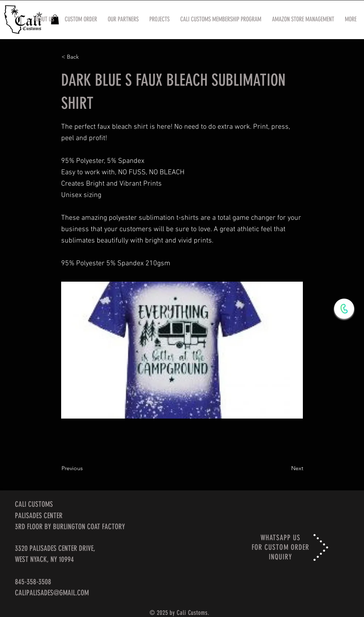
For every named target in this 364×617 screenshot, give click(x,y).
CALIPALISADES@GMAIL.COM (52, 593)
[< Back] (85, 57)
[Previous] (85, 468)
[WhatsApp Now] (344, 309)
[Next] (285, 468)
